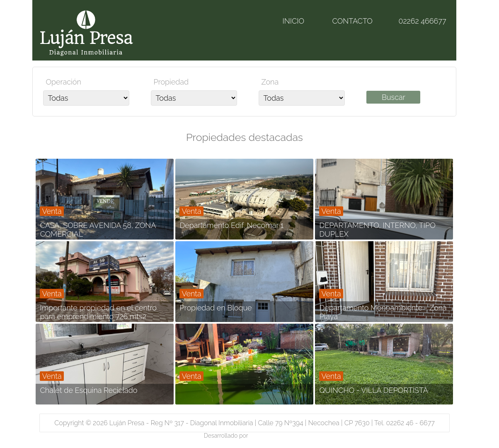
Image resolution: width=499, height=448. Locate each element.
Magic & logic (267, 436)
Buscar (394, 97)
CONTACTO (352, 21)
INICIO (293, 21)
